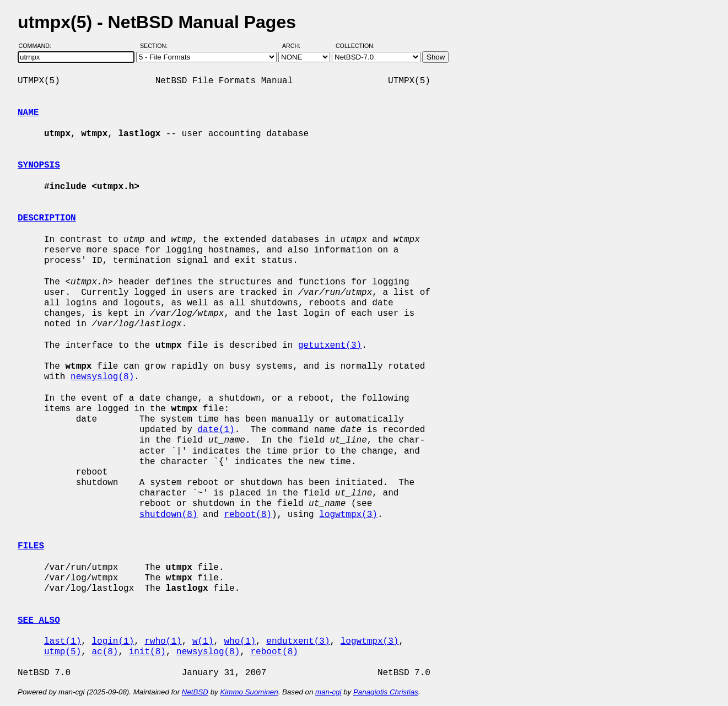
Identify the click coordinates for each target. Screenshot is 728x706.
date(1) (216, 430)
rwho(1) (163, 642)
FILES (31, 546)
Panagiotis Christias (386, 692)
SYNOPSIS (39, 165)
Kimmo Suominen (249, 692)
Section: (156, 46)
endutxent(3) (298, 642)
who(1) (240, 642)
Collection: (355, 46)
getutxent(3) (330, 346)
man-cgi (328, 692)
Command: (38, 46)
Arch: (296, 46)
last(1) (63, 642)
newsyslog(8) (102, 377)
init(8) (147, 652)
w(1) (203, 642)
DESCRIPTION (47, 218)
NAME (28, 113)
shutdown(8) (169, 515)
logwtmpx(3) (348, 515)
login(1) (113, 642)
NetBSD (195, 692)
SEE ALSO (39, 621)
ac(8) (105, 652)
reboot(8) (247, 515)
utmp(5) (63, 652)
